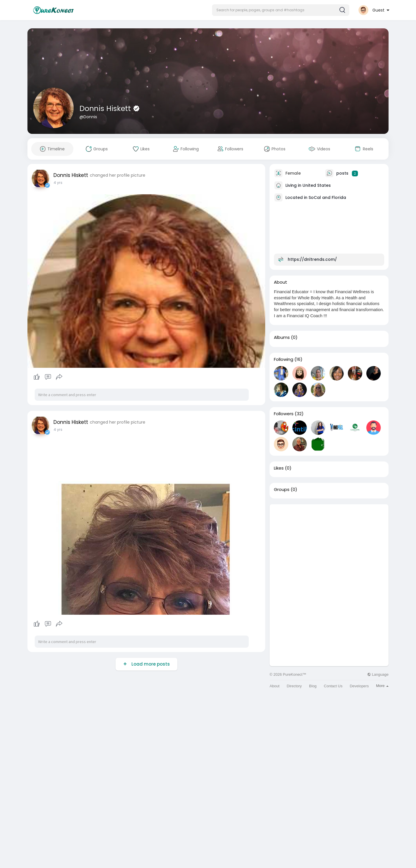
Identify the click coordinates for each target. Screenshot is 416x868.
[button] (281, 10)
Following (284, 359)
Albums (282, 337)
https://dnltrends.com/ (312, 259)
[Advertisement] (329, 545)
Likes (279, 468)
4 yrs (58, 183)
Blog (313, 686)
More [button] (382, 686)
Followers (284, 414)
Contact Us (333, 686)
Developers (359, 686)
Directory (294, 686)
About (274, 686)
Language (378, 674)
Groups (282, 490)
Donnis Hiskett (106, 109)
